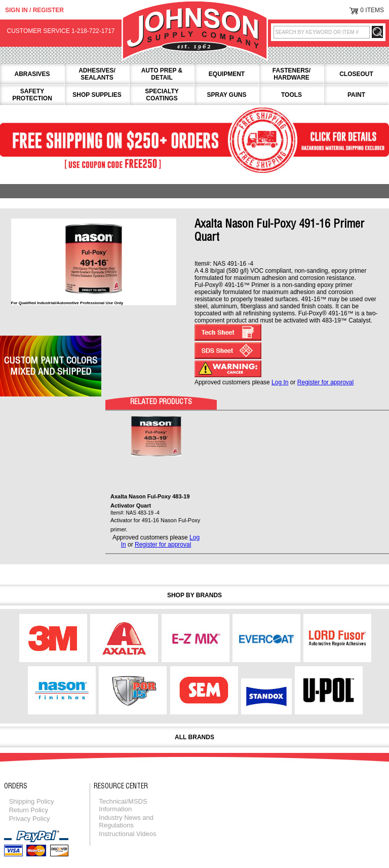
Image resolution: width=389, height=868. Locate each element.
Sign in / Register (34, 10)
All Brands (194, 737)
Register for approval (325, 382)
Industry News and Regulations (126, 821)
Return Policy (29, 810)
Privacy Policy (30, 819)
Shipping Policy (32, 801)
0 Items (372, 10)
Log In (280, 382)
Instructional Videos (127, 834)
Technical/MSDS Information (123, 805)
